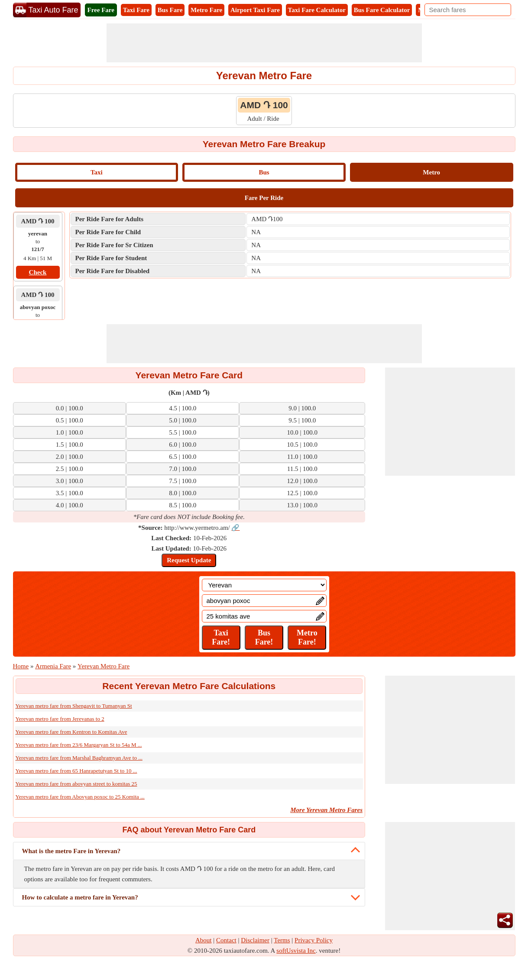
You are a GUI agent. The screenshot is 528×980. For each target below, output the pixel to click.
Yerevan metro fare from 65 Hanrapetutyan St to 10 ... (76, 771)
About (204, 940)
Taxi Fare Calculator (317, 10)
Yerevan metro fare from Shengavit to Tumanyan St (74, 706)
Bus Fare (170, 10)
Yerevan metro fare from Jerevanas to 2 (60, 719)
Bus (264, 172)
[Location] (264, 585)
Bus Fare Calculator (382, 10)
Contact (226, 940)
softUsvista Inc (296, 951)
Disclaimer (255, 940)
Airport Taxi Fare (255, 10)
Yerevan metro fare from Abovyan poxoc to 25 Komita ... (80, 797)
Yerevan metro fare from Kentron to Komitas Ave (71, 732)
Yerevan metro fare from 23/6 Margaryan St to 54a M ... (79, 745)
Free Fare (101, 10)
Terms (282, 940)
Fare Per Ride (264, 198)
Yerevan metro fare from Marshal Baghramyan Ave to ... (79, 758)
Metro (431, 172)
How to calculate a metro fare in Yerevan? (80, 897)
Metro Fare (206, 10)
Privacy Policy (314, 940)
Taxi (97, 172)
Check (38, 272)
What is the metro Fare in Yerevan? (71, 851)
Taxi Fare (136, 10)
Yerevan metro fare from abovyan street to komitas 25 (76, 784)
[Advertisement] (264, 43)
